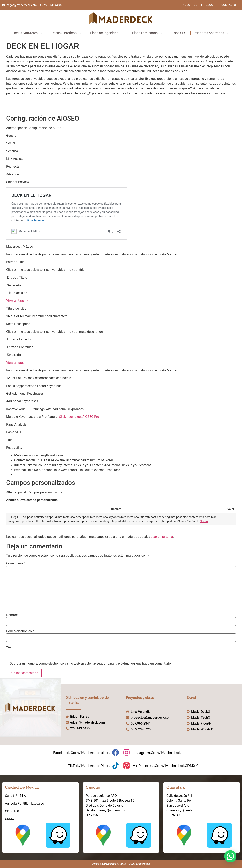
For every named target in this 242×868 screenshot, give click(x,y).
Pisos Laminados (147, 33)
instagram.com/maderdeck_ (158, 753)
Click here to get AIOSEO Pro (79, 417)
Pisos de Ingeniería (107, 33)
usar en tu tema (162, 537)
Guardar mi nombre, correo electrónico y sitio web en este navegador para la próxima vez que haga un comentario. (91, 664)
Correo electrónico (20, 631)
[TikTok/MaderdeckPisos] (115, 766)
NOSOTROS (190, 5)
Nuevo (204, 521)
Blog (209, 5)
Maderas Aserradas (212, 33)
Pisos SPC (179, 33)
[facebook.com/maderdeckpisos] (115, 752)
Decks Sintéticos (67, 33)
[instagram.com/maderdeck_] (127, 752)
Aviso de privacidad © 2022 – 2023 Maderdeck (121, 864)
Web (9, 647)
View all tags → (17, 301)
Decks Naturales (28, 33)
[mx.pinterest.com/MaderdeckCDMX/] (127, 766)
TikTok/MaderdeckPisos (89, 766)
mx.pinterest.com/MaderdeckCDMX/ (165, 766)
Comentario (16, 563)
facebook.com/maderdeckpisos (81, 753)
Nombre (13, 615)
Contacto (229, 5)
